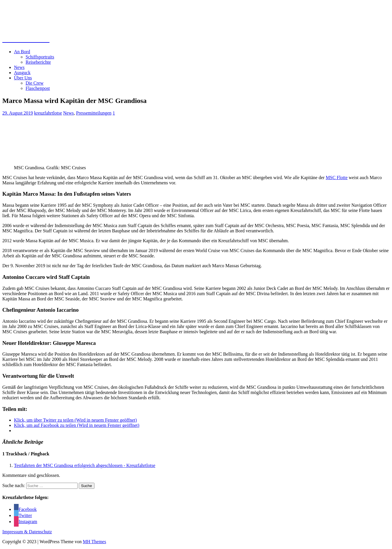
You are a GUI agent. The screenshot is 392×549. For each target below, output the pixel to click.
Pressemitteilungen (94, 113)
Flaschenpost (38, 88)
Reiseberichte (38, 62)
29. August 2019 (18, 113)
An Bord (22, 52)
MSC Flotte (337, 178)
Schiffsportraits (40, 57)
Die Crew (35, 83)
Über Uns (23, 78)
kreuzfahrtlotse (48, 113)
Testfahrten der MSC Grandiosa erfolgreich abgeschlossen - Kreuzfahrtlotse (85, 465)
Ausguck (22, 73)
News (19, 67)
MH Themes (94, 542)
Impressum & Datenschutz (27, 532)
